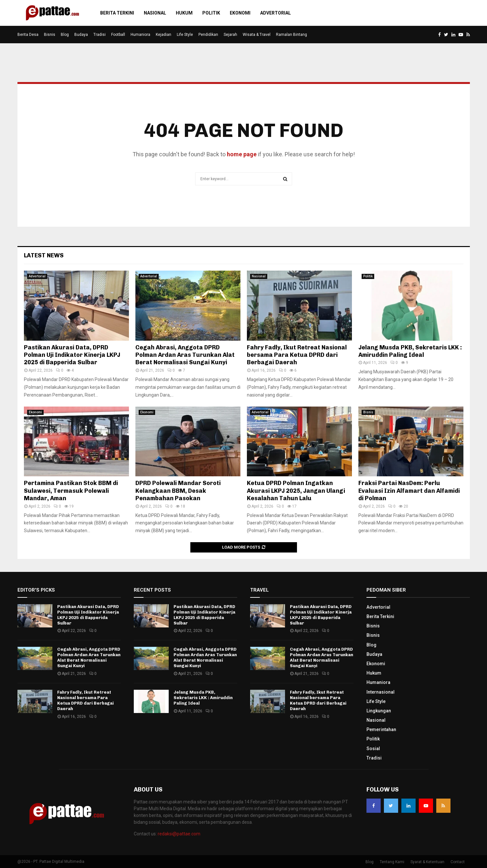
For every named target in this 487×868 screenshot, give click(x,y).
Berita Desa (28, 35)
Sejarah (230, 35)
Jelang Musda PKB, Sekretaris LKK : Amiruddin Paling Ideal (410, 351)
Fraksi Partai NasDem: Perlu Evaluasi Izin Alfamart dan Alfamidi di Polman (409, 491)
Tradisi (100, 35)
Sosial (373, 749)
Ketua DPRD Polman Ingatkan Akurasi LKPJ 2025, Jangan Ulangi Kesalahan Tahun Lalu (296, 491)
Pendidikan (208, 35)
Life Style (185, 35)
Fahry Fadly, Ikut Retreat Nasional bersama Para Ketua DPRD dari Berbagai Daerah (297, 355)
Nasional (155, 13)
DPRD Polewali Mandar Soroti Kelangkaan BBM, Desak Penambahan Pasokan (178, 491)
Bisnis (50, 35)
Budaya (81, 35)
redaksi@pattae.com (179, 834)
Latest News (44, 255)
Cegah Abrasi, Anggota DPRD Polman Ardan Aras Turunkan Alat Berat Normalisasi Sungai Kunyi (185, 355)
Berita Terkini (117, 13)
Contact (458, 862)
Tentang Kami (392, 862)
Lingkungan (379, 711)
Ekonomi (240, 13)
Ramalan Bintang (291, 35)
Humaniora (140, 35)
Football (118, 35)
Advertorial (275, 13)
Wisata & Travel (257, 35)
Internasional (381, 692)
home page (242, 154)
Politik (211, 13)
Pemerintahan (381, 729)
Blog (65, 35)
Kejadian (164, 35)
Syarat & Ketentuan (427, 862)
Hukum (184, 13)
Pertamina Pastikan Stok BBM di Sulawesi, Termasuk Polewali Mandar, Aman (71, 491)
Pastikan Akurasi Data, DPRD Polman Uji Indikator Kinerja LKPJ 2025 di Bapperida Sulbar (72, 355)
